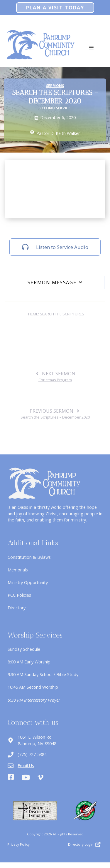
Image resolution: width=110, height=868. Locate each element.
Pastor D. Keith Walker (58, 133)
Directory (17, 608)
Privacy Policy (18, 844)
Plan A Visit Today (55, 8)
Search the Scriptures (62, 314)
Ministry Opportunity (28, 582)
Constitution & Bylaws (29, 557)
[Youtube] (26, 777)
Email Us (26, 766)
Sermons (55, 86)
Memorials (18, 570)
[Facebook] (11, 778)
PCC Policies (19, 595)
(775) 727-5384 (32, 754)
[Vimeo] (40, 777)
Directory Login (81, 844)
